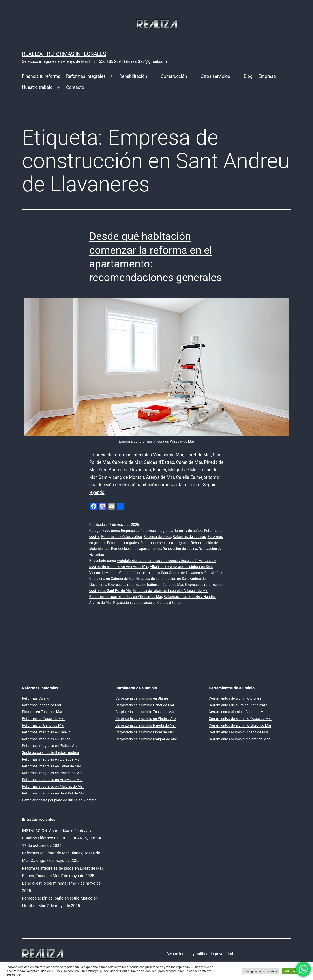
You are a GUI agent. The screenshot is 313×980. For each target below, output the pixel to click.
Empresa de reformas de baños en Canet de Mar (145, 585)
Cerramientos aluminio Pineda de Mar (239, 732)
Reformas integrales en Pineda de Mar (52, 773)
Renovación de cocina (180, 549)
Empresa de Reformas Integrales (146, 531)
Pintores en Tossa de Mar (42, 712)
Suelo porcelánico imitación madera (51, 753)
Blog (248, 76)
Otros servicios (215, 76)
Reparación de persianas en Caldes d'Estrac (147, 603)
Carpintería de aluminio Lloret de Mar (145, 732)
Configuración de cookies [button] (261, 971)
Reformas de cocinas (189, 537)
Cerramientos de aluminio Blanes (235, 698)
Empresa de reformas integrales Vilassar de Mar (171, 591)
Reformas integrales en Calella (46, 732)
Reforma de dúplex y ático (122, 537)
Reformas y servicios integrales (165, 543)
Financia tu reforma (41, 76)
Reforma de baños (188, 531)
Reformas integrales (86, 76)
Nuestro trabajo (37, 87)
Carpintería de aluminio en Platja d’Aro (146, 719)
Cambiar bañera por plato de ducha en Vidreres (59, 800)
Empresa (267, 76)
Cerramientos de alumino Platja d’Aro (238, 705)
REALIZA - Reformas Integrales (64, 54)
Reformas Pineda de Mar (42, 705)
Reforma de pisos (157, 537)
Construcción (174, 76)
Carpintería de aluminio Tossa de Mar (145, 712)
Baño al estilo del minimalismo (49, 883)
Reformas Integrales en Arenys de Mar (52, 780)
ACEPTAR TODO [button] (295, 971)
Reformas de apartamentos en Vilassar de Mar (126, 597)
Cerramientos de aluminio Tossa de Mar (240, 719)
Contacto (75, 87)
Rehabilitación (133, 76)
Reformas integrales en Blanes (46, 739)
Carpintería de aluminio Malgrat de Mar (146, 739)
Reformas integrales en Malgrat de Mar (53, 786)
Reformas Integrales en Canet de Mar (52, 766)
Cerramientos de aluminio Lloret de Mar (240, 725)
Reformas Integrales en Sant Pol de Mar (53, 793)
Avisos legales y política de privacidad (200, 954)
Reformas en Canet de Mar (43, 725)
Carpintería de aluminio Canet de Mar (145, 705)
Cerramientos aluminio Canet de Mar (238, 712)
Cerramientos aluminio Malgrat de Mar (239, 739)
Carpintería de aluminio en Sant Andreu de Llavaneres (161, 573)
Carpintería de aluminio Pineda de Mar (146, 725)
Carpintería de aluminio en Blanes (142, 698)
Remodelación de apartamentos (136, 549)
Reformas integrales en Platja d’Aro (50, 746)
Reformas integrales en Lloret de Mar (51, 759)
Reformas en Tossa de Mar (43, 719)
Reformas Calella (36, 698)
